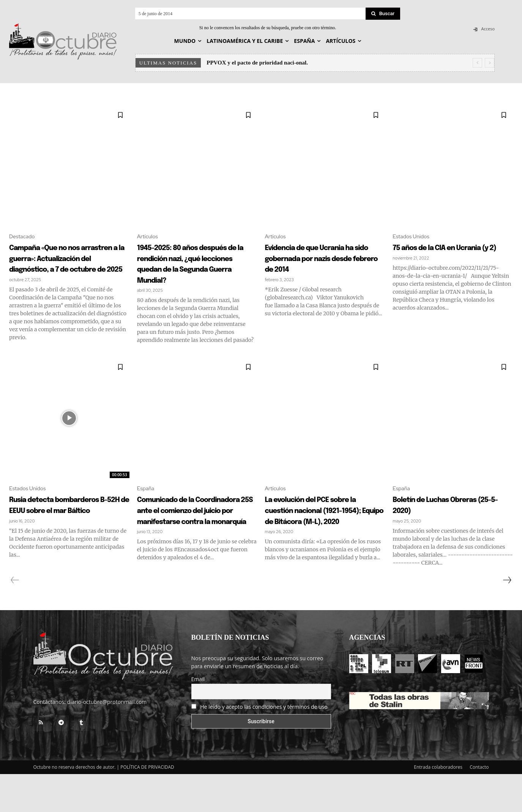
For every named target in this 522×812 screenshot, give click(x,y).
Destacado (24, 237)
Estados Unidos (414, 237)
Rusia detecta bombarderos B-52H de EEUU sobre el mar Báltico (64, 537)
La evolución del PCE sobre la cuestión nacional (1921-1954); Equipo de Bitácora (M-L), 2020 (325, 542)
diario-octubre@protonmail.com (107, 740)
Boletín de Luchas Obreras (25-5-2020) (442, 526)
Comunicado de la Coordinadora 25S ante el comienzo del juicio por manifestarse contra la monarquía (197, 542)
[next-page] (507, 618)
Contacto (479, 805)
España (147, 509)
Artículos (149, 237)
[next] (490, 63)
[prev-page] (15, 618)
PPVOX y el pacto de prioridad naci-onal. (257, 63)
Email (198, 717)
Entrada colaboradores (438, 805)
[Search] (383, 14)
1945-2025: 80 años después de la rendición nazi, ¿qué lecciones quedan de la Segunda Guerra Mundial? (194, 270)
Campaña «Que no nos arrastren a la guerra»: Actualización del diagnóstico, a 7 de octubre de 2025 (62, 270)
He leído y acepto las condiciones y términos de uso (264, 745)
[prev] (477, 63)
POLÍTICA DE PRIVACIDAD (147, 805)
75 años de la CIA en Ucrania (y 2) (439, 254)
